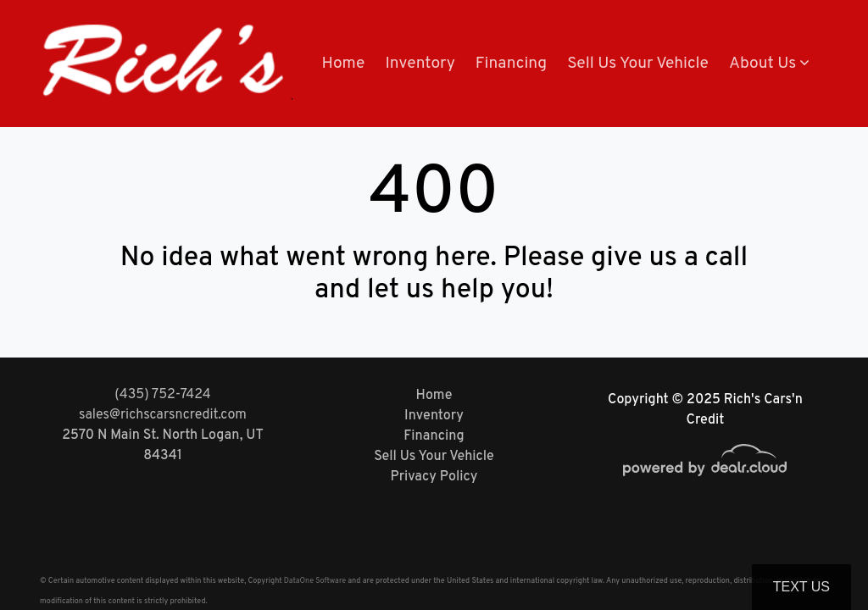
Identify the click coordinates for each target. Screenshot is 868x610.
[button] (769, 64)
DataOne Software (315, 581)
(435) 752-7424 (162, 395)
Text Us (801, 587)
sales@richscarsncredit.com (163, 415)
